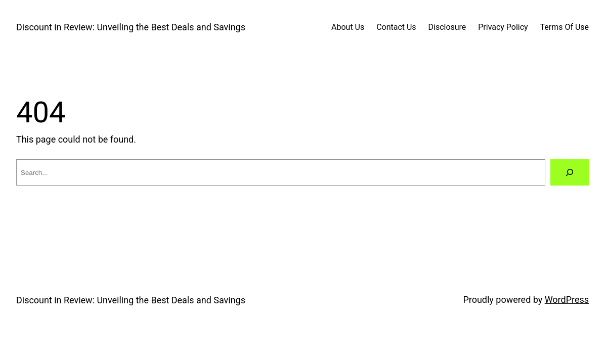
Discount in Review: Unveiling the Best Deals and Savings (131, 27)
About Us (348, 27)
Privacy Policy (503, 27)
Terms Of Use (565, 27)
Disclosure (447, 27)
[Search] (570, 172)
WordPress (567, 300)
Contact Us (396, 27)
